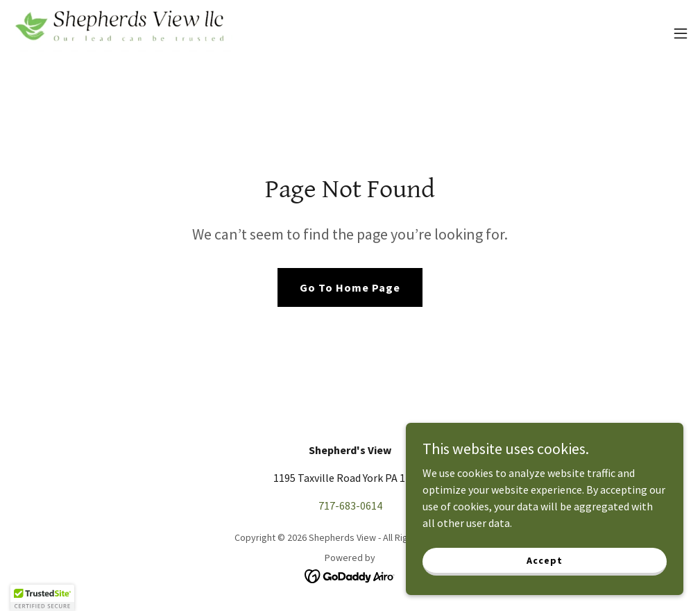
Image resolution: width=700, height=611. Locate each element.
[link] (122, 33)
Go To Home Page (350, 287)
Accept (544, 560)
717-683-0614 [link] (350, 505)
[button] (681, 33)
